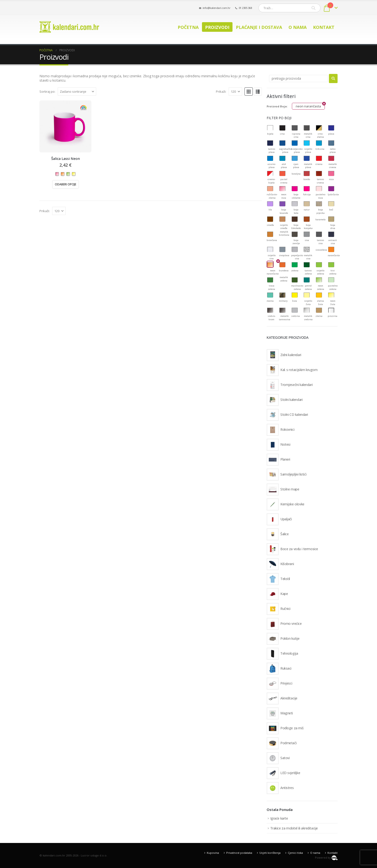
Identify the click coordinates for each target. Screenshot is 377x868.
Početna (188, 27)
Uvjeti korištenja (270, 853)
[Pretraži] (314, 8)
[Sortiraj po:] (77, 91)
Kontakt (324, 27)
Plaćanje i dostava (259, 27)
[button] (249, 91)
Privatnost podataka (239, 853)
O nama (298, 27)
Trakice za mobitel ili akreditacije (294, 828)
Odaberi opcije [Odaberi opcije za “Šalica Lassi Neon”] (66, 184)
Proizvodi (217, 27)
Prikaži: (221, 91)
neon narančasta (308, 106)
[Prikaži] (235, 91)
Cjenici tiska (295, 853)
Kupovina (213, 853)
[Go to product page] (65, 126)
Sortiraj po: (47, 91)
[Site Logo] (69, 27)
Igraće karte (279, 818)
